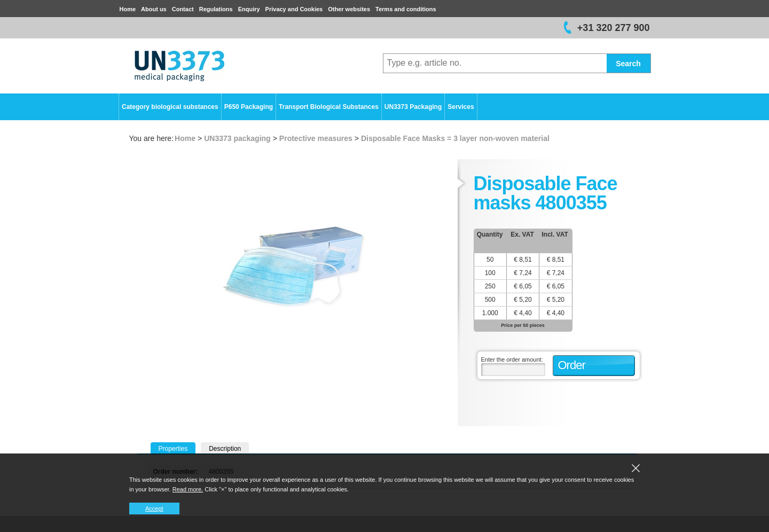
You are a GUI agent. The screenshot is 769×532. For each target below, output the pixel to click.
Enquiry (249, 9)
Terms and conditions (406, 9)
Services (461, 107)
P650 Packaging (249, 107)
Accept (154, 508)
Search (628, 64)
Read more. (188, 489)
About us (154, 9)
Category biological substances (170, 107)
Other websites (349, 9)
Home (128, 9)
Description (225, 449)
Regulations (216, 9)
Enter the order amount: (512, 359)
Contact (183, 9)
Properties (173, 449)
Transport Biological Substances (329, 107)
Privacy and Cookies (294, 9)
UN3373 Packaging (413, 107)
